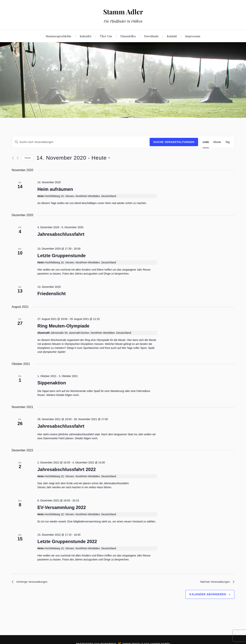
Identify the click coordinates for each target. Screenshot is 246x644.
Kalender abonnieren (208, 595)
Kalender (86, 36)
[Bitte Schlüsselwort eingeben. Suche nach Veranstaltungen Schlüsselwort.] (81, 142)
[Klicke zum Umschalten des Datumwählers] (73, 158)
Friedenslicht (51, 294)
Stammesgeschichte (59, 36)
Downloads (151, 36)
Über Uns (106, 36)
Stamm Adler (123, 11)
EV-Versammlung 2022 (62, 507)
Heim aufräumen (55, 189)
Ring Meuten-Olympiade (63, 326)
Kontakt (172, 36)
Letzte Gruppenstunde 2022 (67, 541)
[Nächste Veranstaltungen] (18, 158)
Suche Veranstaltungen (174, 142)
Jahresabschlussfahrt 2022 (66, 469)
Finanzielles (128, 36)
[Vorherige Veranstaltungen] (13, 158)
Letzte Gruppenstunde (61, 256)
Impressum (193, 36)
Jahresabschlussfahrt (61, 234)
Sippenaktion (52, 383)
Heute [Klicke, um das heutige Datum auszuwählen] (28, 158)
